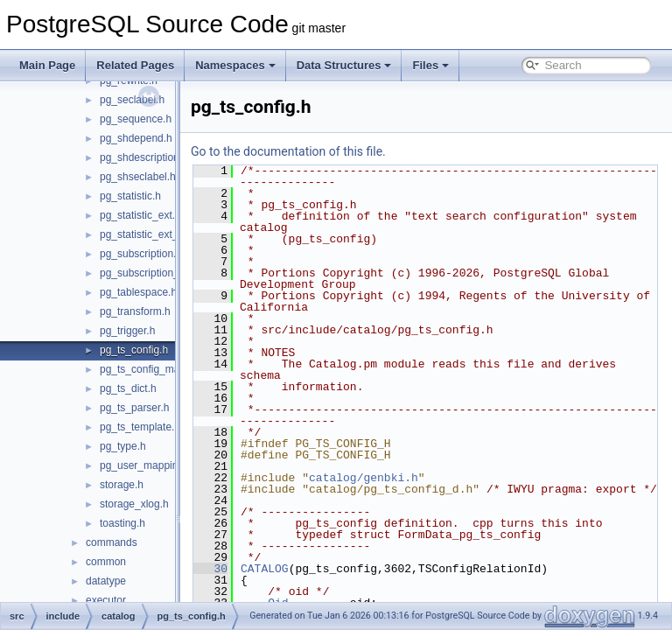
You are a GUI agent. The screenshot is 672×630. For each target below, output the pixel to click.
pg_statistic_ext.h (140, 215)
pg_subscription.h (141, 254)
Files (430, 65)
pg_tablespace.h (138, 292)
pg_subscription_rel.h (150, 273)
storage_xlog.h (134, 504)
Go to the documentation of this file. (332, 151)
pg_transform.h (135, 311)
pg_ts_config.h (134, 350)
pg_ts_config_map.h (147, 369)
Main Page (47, 65)
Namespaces (235, 65)
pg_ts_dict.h (128, 388)
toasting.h (122, 523)
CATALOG (308, 580)
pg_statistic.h (130, 196)
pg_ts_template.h (140, 427)
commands (112, 542)
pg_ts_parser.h (134, 408)
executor (106, 600)
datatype (106, 581)
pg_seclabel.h (132, 100)
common (106, 562)
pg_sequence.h (136, 119)
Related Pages (135, 65)
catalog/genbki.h (407, 478)
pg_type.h (123, 446)
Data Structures (344, 65)
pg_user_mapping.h (146, 465)
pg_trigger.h (127, 331)
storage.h (122, 485)
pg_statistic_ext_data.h (154, 234)
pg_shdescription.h (144, 157)
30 (254, 580)
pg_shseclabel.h (138, 177)
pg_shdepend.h (136, 138)
